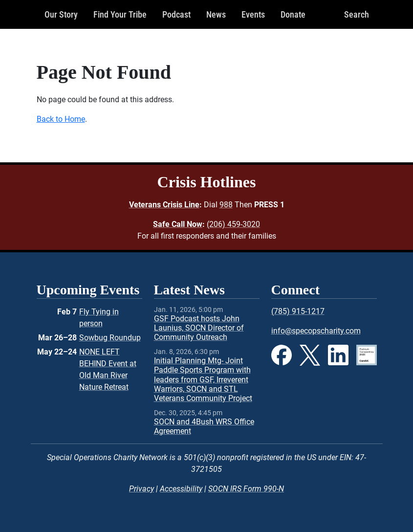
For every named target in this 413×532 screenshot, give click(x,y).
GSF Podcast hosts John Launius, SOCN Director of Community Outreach (199, 328)
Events (253, 14)
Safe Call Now (178, 224)
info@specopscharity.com (316, 331)
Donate (293, 14)
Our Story (61, 14)
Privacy (141, 489)
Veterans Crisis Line (164, 205)
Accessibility (181, 489)
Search (357, 14)
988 (226, 205)
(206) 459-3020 (233, 224)
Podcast (176, 14)
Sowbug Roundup (110, 338)
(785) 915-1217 (298, 311)
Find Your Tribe (120, 14)
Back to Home (61, 119)
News (216, 14)
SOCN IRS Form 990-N (246, 489)
